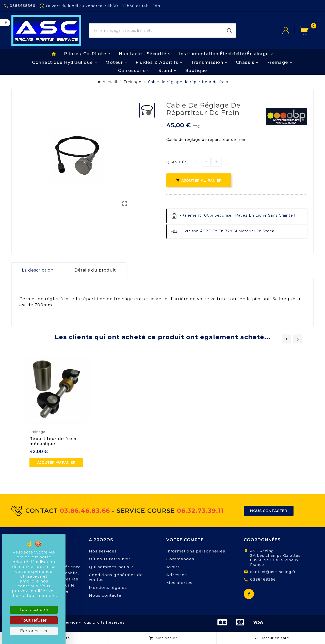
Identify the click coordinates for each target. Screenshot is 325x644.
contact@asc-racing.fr (273, 572)
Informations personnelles (196, 551)
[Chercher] (156, 31)
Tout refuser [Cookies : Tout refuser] (34, 620)
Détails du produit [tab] (95, 270)
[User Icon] (291, 31)
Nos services (103, 551)
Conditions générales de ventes (116, 577)
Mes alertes (179, 583)
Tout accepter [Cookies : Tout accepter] (34, 610)
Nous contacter (106, 595)
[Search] (229, 31)
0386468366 (263, 579)
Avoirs (173, 567)
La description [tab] (38, 270)
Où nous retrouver (110, 559)
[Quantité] (196, 162)
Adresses (177, 575)
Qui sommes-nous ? (111, 567)
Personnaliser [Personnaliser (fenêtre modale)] (34, 631)
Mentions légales (108, 587)
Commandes (180, 559)
